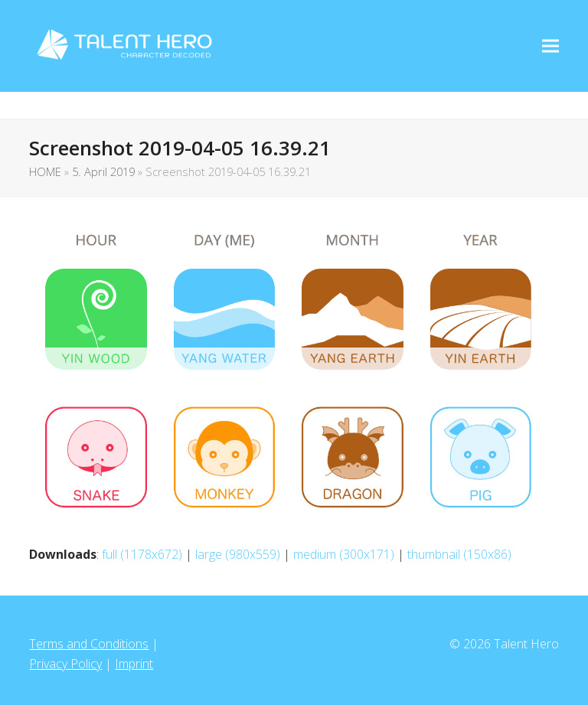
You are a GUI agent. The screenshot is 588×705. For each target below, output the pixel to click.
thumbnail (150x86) (459, 554)
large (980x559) (238, 554)
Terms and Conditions (89, 644)
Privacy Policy (65, 664)
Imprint (134, 664)
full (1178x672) (142, 554)
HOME (45, 171)
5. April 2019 (103, 171)
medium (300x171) (344, 554)
